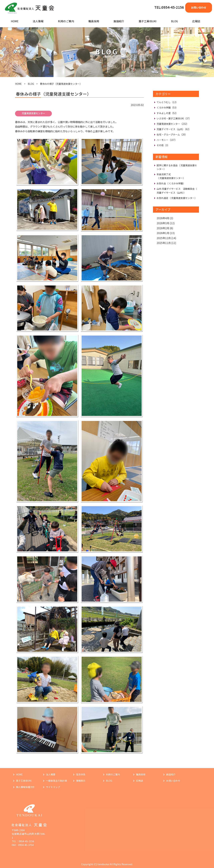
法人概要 (51, 774)
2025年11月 (164, 243)
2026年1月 (163, 233)
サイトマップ (53, 787)
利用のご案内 (66, 21)
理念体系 (81, 774)
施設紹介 (119, 21)
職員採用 (94, 21)
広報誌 (196, 21)
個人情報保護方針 (25, 787)
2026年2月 (163, 228)
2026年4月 (163, 218)
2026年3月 (163, 223)
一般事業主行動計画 (57, 781)
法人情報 (38, 21)
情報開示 (81, 781)
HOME (15, 21)
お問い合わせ (199, 7)
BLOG (174, 21)
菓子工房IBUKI (148, 21)
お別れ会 (171, 183)
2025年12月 (164, 238)
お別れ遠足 (177, 198)
